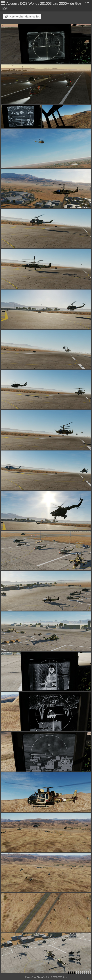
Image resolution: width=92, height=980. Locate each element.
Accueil (12, 3)
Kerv (65, 977)
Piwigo (40, 977)
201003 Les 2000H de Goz (61, 3)
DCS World (29, 3)
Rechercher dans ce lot (25, 16)
